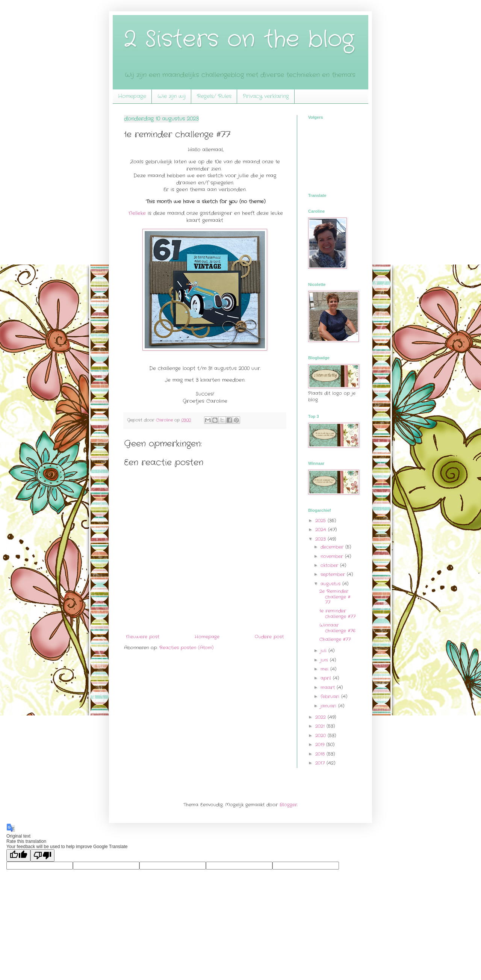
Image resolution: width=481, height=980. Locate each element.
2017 (321, 763)
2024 (322, 530)
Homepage (132, 96)
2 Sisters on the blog (239, 39)
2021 (321, 726)
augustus (331, 584)
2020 (321, 736)
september (334, 574)
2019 (321, 745)
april (327, 678)
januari (329, 706)
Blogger (288, 805)
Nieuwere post (143, 637)
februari (331, 696)
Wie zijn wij (172, 96)
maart (329, 687)
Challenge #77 (335, 639)
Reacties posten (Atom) (186, 648)
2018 (321, 754)
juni (325, 660)
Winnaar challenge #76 (337, 628)
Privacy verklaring (266, 96)
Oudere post (269, 637)
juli (324, 651)
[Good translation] (18, 855)
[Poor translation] (42, 855)
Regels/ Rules (214, 96)
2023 (321, 539)
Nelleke (137, 213)
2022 (321, 717)
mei (325, 669)
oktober (330, 565)
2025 (321, 521)
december (333, 547)
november (333, 556)
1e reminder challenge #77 (337, 613)
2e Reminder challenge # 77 (335, 597)
